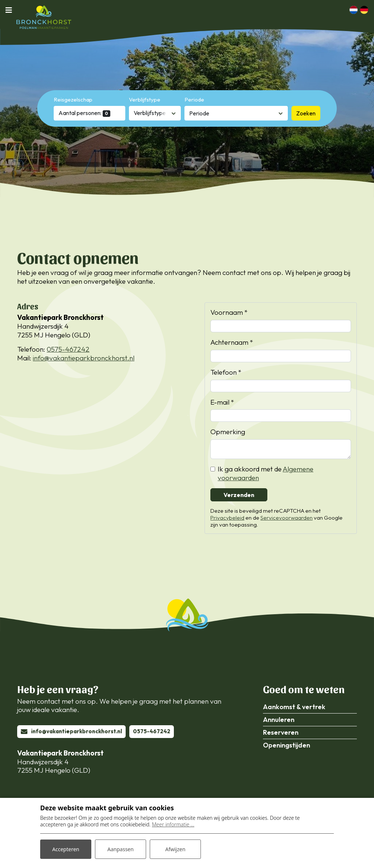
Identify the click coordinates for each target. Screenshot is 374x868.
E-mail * (222, 402)
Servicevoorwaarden (287, 518)
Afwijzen (175, 849)
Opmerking (228, 432)
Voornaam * (229, 312)
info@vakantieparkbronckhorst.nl (84, 358)
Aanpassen (121, 849)
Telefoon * (226, 372)
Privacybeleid (227, 518)
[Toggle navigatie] (11, 10)
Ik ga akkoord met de (266, 473)
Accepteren (66, 849)
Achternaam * (232, 342)
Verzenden (239, 495)
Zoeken (306, 113)
